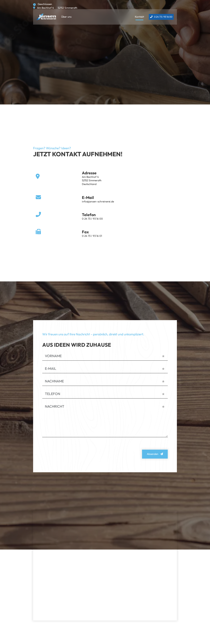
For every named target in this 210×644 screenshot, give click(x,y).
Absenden (153, 454)
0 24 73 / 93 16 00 (163, 17)
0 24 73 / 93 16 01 (92, 236)
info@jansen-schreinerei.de (98, 201)
